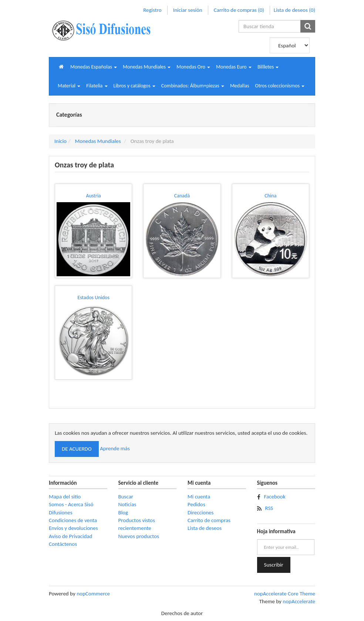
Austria (94, 196)
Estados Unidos (93, 298)
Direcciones (200, 513)
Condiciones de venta (73, 520)
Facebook (275, 497)
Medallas (240, 86)
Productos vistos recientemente (137, 524)
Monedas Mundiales (98, 141)
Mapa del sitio (65, 497)
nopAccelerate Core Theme (285, 594)
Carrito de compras (209, 520)
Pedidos (196, 504)
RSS (269, 508)
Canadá (182, 196)
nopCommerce (93, 594)
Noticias (127, 504)
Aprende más (115, 448)
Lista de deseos (205, 528)
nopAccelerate (299, 601)
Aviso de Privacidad (70, 536)
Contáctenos (63, 544)
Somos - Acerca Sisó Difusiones (71, 508)
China (270, 196)
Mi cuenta (199, 497)
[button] (94, 67)
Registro (152, 10)
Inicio (60, 141)
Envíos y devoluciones (73, 528)
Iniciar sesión (188, 10)
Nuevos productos (139, 536)
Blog (123, 513)
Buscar (126, 497)
